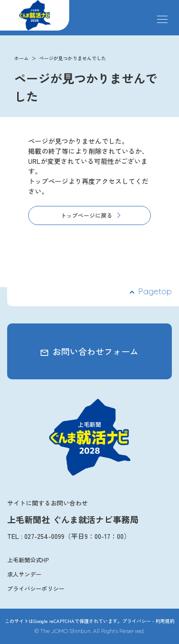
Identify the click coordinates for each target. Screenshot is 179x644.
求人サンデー (24, 574)
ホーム (21, 58)
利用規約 (165, 621)
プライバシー (137, 621)
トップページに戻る (86, 215)
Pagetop (155, 291)
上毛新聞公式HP (28, 560)
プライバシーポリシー (36, 588)
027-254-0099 (44, 536)
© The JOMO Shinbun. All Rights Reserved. (89, 631)
